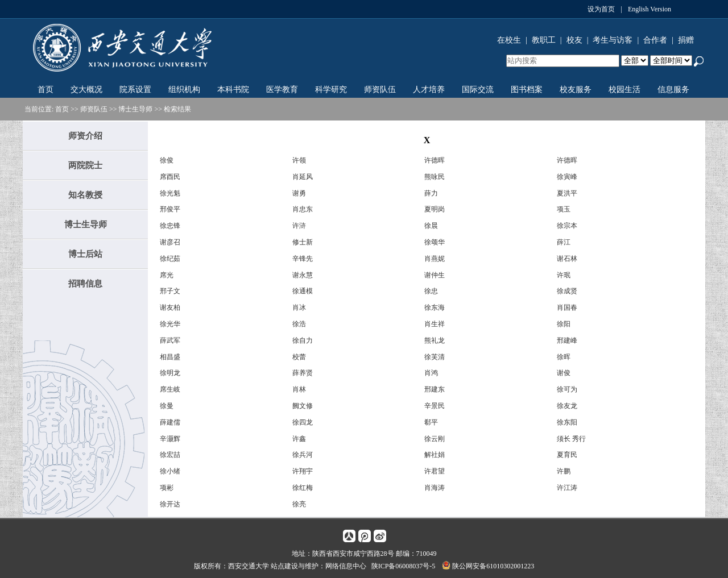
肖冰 (299, 307)
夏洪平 (567, 193)
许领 (299, 160)
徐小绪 (170, 471)
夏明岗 (435, 209)
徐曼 (167, 406)
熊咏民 (435, 177)
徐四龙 (303, 422)
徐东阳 (567, 422)
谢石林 (567, 259)
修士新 (303, 242)
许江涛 (567, 488)
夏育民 (567, 455)
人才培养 (429, 90)
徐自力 (303, 340)
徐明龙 (170, 373)
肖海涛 (435, 488)
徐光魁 (170, 193)
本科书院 (233, 90)
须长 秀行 (571, 439)
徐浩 (299, 324)
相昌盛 (170, 357)
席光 (167, 275)
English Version (650, 9)
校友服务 (576, 90)
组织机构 (184, 90)
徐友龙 (567, 406)
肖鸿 (431, 373)
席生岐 (170, 389)
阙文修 (303, 406)
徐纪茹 (170, 259)
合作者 (655, 40)
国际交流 (478, 90)
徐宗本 (567, 226)
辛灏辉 (170, 439)
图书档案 (527, 90)
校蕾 (299, 357)
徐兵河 (303, 455)
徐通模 (303, 291)
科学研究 (331, 90)
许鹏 (564, 471)
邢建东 (435, 389)
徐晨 (431, 226)
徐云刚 (435, 439)
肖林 (299, 389)
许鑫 (299, 439)
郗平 (431, 422)
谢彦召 (170, 242)
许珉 (564, 275)
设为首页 (601, 9)
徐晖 (564, 357)
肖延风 (303, 177)
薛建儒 (170, 422)
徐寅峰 (567, 177)
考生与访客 (613, 40)
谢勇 (299, 193)
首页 (45, 90)
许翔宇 (303, 471)
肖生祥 (435, 324)
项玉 (564, 209)
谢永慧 (303, 275)
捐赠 (686, 40)
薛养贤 (303, 373)
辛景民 (435, 406)
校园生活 (624, 90)
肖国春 (567, 307)
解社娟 (435, 455)
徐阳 (564, 324)
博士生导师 (135, 109)
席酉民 (170, 177)
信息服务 (673, 90)
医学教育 (282, 90)
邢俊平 (170, 209)
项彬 (167, 488)
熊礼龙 (435, 340)
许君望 (435, 471)
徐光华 (170, 324)
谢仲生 (435, 275)
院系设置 (135, 90)
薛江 (564, 242)
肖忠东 (303, 209)
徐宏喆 (170, 455)
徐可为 (567, 389)
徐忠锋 (170, 226)
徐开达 (170, 504)
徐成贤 (567, 291)
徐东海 (435, 307)
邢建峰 (567, 340)
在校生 (509, 40)
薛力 (431, 193)
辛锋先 (303, 259)
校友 (574, 40)
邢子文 (170, 291)
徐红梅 (303, 488)
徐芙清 (435, 357)
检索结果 (177, 109)
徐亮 (299, 504)
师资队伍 (380, 90)
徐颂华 (435, 242)
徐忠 (431, 291)
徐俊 (167, 160)
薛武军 (170, 340)
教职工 (544, 40)
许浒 (299, 226)
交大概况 (86, 90)
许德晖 (435, 160)
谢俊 (564, 373)
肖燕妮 (435, 259)
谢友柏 (170, 307)
